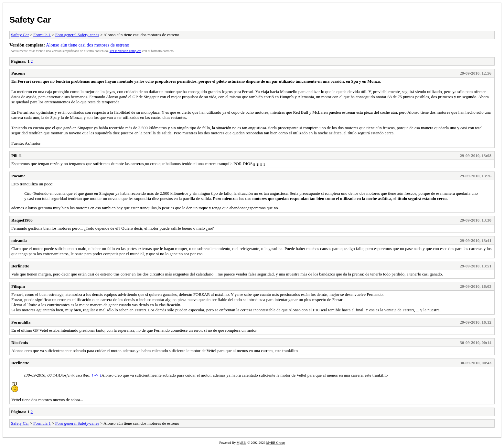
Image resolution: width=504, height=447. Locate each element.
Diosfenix (20, 343)
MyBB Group (275, 443)
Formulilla (21, 322)
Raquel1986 (22, 220)
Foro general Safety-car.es (77, 35)
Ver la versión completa (125, 51)
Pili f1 (17, 156)
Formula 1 (42, 35)
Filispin (18, 286)
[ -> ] (97, 375)
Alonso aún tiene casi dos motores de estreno (88, 45)
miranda (19, 240)
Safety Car (30, 20)
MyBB (241, 443)
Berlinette (20, 266)
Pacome (18, 73)
